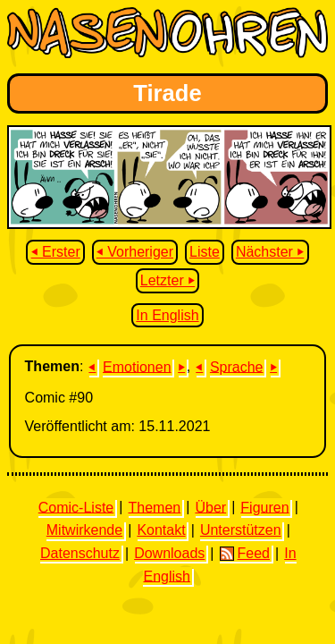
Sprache (237, 366)
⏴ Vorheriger (135, 252)
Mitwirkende (84, 530)
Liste (205, 252)
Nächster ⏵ (270, 252)
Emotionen (137, 366)
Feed (245, 554)
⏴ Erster (56, 252)
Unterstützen (241, 530)
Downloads (169, 553)
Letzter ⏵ (167, 280)
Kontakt (161, 530)
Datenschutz (80, 553)
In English (167, 315)
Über (210, 507)
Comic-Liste (76, 507)
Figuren (264, 507)
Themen (154, 507)
